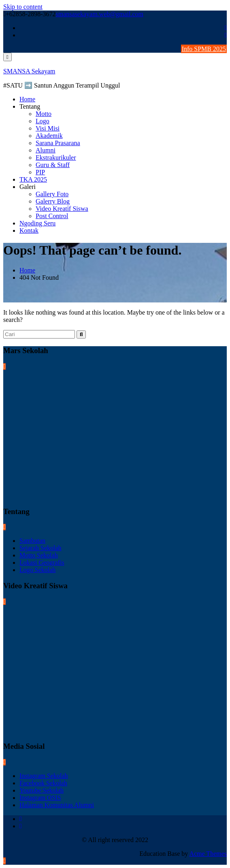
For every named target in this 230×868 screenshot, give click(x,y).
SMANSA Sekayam (29, 71)
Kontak (29, 230)
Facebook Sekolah (43, 783)
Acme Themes (208, 854)
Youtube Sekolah (42, 790)
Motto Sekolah (39, 555)
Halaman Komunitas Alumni (57, 805)
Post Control (52, 216)
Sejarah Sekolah (40, 548)
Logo (43, 121)
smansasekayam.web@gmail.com (100, 14)
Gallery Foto (52, 194)
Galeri (28, 187)
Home (27, 99)
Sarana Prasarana (58, 143)
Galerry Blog (53, 201)
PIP (40, 172)
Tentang (30, 106)
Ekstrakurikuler (56, 158)
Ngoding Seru (37, 223)
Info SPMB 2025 (204, 49)
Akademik (49, 136)
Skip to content (23, 7)
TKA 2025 (33, 179)
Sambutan (32, 541)
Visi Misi (48, 128)
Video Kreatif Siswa (62, 209)
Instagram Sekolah (44, 776)
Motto (44, 114)
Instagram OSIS (40, 798)
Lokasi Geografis (42, 563)
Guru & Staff (53, 165)
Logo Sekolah (37, 570)
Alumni (46, 150)
